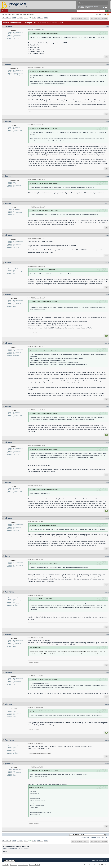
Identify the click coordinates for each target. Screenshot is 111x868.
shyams (9, 26)
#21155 (107, 592)
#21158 (107, 704)
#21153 (107, 518)
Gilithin (8, 121)
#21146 (107, 235)
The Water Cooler (29, 14)
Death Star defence (44, 641)
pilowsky (9, 294)
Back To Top (6, 865)
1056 (21, 18)
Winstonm (9, 592)
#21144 (107, 176)
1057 (26, 18)
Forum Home (13, 865)
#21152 (107, 482)
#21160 (107, 764)
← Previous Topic (85, 837)
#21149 (107, 343)
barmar (8, 176)
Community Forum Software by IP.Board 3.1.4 (96, 865)
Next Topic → (105, 837)
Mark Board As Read (34, 865)
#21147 (107, 263)
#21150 (107, 407)
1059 (34, 18)
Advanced (109, 11)
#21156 (107, 635)
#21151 (107, 442)
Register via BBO (85, 7)
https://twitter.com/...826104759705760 (40, 241)
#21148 (107, 295)
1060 (39, 18)
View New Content (101, 14)
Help (105, 8)
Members (12, 11)
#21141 (107, 26)
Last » (46, 18)
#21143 (107, 122)
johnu (8, 556)
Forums (4, 11)
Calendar (19, 11)
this (90, 507)
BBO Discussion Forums (9, 14)
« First (14, 18)
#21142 (107, 64)
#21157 (107, 673)
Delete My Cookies (23, 865)
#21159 (107, 740)
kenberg (9, 64)
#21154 (107, 556)
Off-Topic (20, 14)
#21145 (107, 204)
